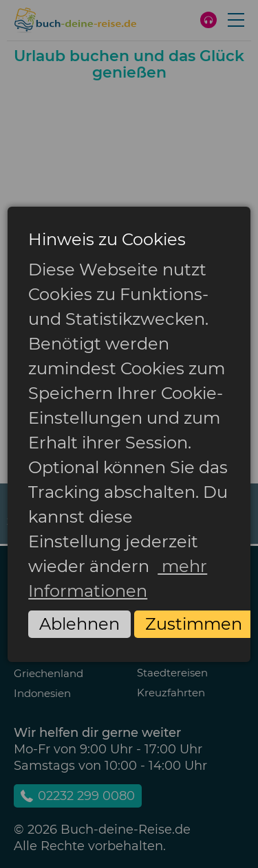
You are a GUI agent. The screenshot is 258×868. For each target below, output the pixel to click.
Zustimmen (194, 624)
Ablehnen (79, 624)
